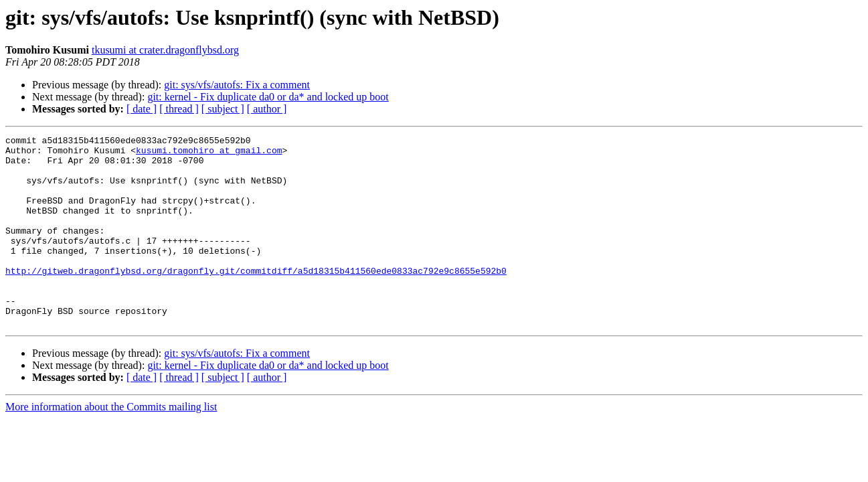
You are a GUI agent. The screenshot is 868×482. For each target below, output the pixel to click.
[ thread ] (179, 109)
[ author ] (267, 109)
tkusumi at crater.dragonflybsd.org (165, 50)
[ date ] (142, 109)
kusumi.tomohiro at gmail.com (209, 154)
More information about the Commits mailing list (111, 445)
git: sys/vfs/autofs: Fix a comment (237, 85)
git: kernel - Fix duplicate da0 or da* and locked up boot (268, 97)
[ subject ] (223, 109)
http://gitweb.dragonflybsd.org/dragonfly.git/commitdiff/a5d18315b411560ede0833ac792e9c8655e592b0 (256, 299)
